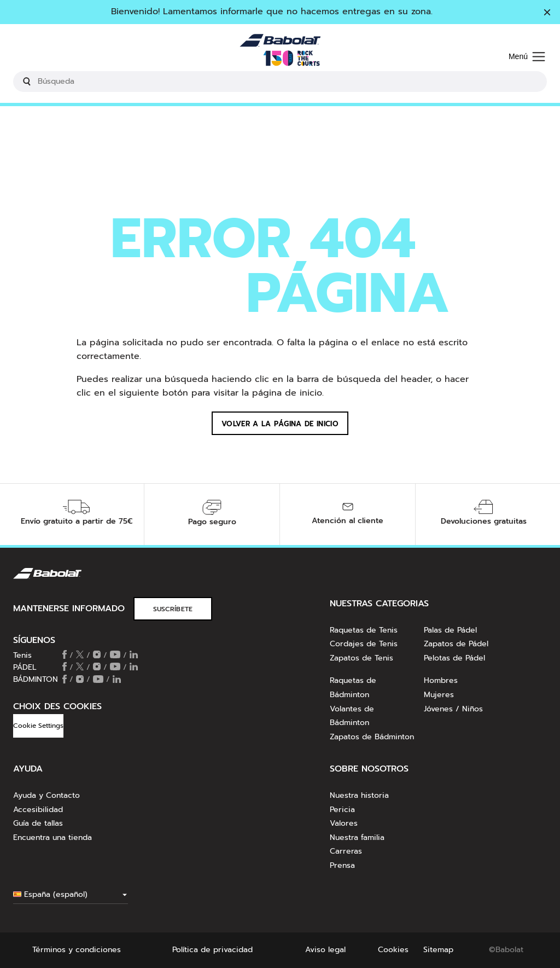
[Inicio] (280, 50)
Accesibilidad (38, 810)
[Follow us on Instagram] (97, 656)
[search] (280, 82)
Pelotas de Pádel (454, 658)
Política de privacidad (212, 950)
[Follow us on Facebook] (65, 656)
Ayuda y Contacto (46, 795)
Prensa (342, 865)
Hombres (441, 680)
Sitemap (438, 950)
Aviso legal (325, 950)
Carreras (346, 851)
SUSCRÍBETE (173, 609)
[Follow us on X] (80, 656)
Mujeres (439, 695)
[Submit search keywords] (27, 82)
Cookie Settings (38, 726)
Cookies (393, 950)
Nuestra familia (357, 837)
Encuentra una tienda (52, 837)
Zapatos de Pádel (456, 644)
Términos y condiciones (77, 950)
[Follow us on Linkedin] (134, 656)
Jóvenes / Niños (453, 709)
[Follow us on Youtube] (115, 656)
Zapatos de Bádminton (372, 737)
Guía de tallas (38, 823)
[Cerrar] (547, 13)
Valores (344, 823)
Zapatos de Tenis (361, 658)
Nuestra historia (359, 795)
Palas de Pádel (450, 630)
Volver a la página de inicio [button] (280, 424)
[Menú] (527, 57)
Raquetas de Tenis (364, 630)
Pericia (342, 810)
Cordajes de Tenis (364, 644)
